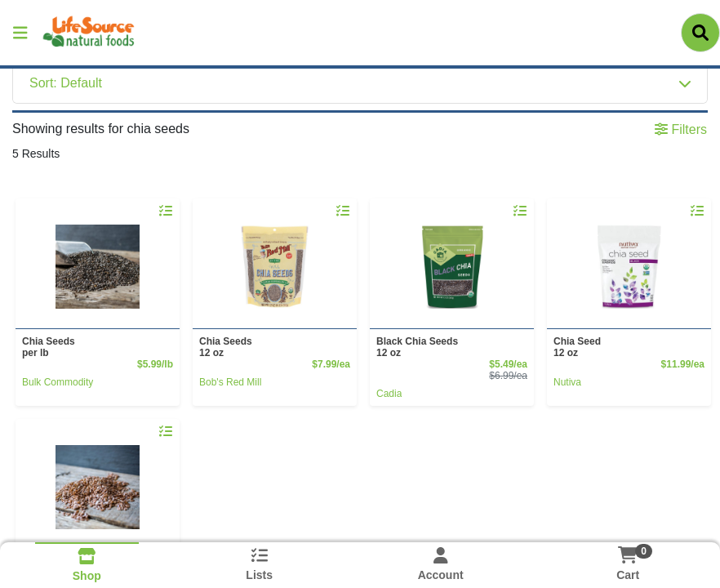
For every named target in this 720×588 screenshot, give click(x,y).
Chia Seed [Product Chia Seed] (626, 347)
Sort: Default (66, 83)
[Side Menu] (20, 33)
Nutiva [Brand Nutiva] (567, 382)
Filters (681, 129)
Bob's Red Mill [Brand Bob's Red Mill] (230, 382)
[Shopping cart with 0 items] (628, 555)
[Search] (700, 33)
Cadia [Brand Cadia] (389, 394)
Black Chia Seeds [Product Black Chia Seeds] (449, 347)
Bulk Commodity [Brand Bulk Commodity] (58, 382)
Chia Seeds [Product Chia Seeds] (94, 347)
